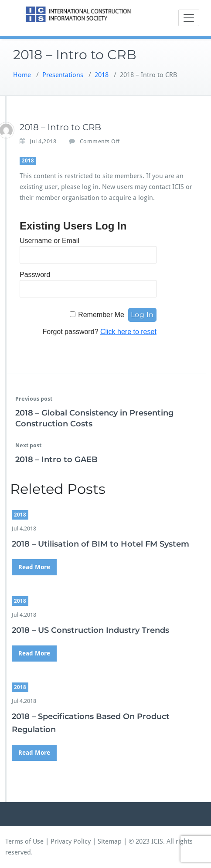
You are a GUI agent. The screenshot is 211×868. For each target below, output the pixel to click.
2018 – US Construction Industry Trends (90, 630)
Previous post (34, 399)
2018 (102, 75)
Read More (34, 567)
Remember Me (101, 315)
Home (22, 75)
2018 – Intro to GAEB (56, 459)
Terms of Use (24, 841)
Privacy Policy (71, 841)
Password (35, 275)
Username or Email (49, 241)
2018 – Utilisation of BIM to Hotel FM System (100, 544)
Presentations (63, 75)
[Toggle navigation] (189, 18)
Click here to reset (128, 332)
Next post (28, 445)
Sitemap (110, 841)
